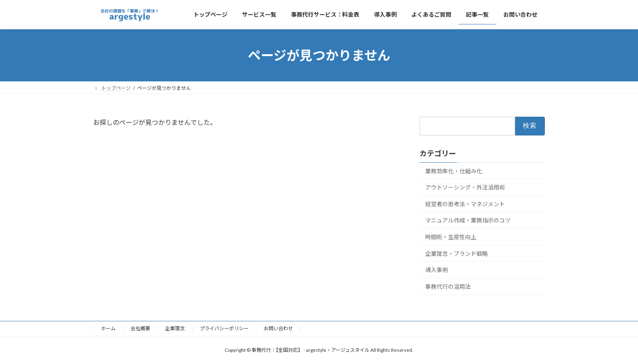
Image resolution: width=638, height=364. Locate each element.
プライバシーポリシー (224, 328)
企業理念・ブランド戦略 (457, 254)
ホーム (108, 328)
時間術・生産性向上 (451, 237)
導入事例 (437, 270)
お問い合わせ (278, 328)
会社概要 (140, 328)
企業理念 (175, 328)
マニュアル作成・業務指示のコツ (468, 221)
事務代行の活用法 (448, 287)
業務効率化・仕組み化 (454, 171)
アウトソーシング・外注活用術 (465, 187)
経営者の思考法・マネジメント (465, 204)
